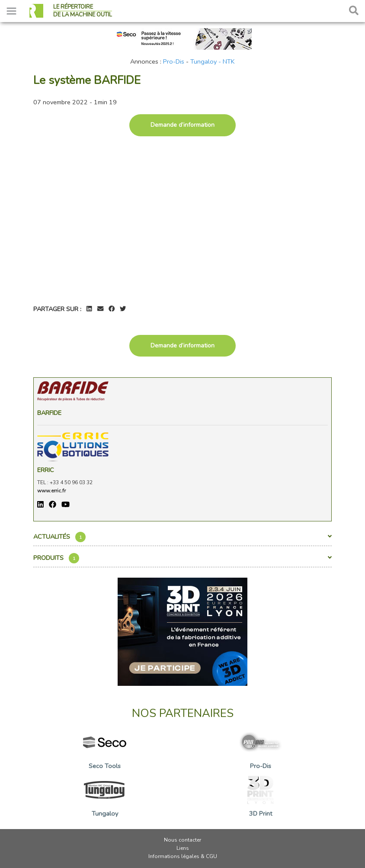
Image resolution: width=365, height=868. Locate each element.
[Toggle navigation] (11, 11)
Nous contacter (182, 840)
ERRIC (46, 470)
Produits (182, 558)
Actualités (182, 537)
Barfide (49, 413)
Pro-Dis (174, 61)
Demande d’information (182, 125)
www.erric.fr (51, 491)
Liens (183, 848)
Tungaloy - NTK (213, 61)
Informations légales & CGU (183, 856)
